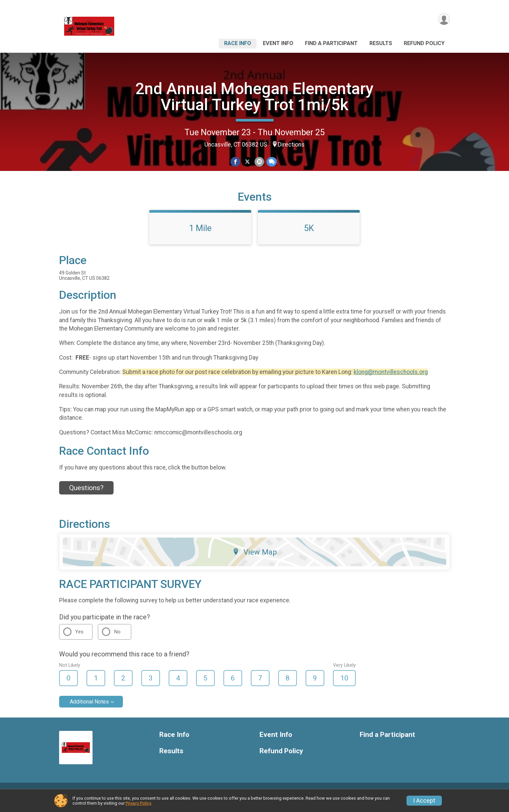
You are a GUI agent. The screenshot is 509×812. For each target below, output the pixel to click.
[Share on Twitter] (247, 162)
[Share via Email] (259, 162)
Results (381, 43)
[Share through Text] (271, 162)
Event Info (278, 43)
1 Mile (200, 237)
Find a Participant (331, 43)
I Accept (424, 801)
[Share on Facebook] (236, 162)
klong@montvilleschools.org (391, 381)
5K (309, 237)
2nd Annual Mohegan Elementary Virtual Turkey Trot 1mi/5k (254, 97)
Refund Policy (424, 43)
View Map (255, 560)
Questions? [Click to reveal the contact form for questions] (86, 496)
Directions (291, 145)
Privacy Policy (138, 803)
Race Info (238, 43)
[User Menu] (444, 20)
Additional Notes (89, 710)
